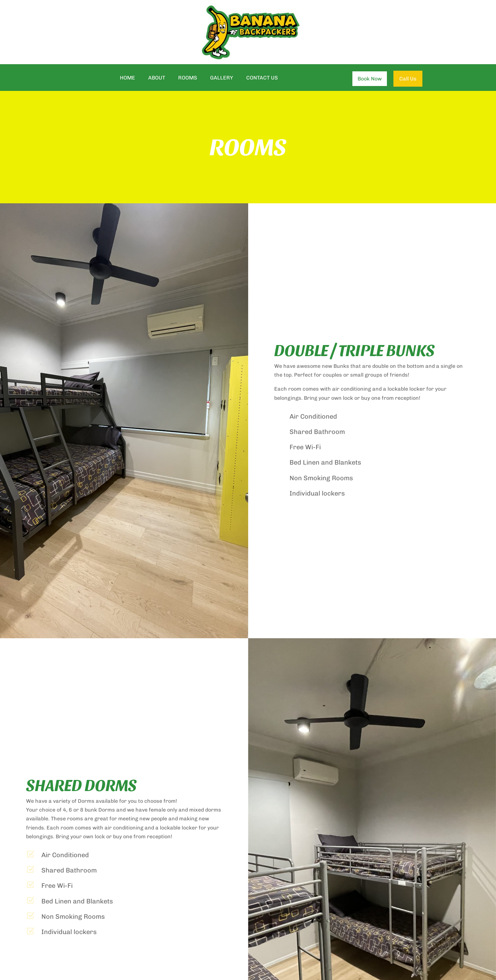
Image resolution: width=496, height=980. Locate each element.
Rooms (188, 78)
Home (128, 78)
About (157, 78)
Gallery (222, 78)
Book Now (370, 79)
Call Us (408, 79)
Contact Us (262, 78)
